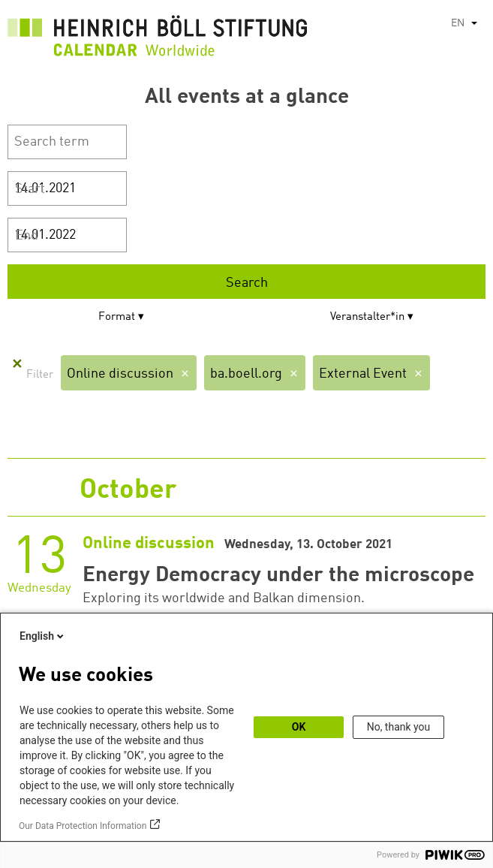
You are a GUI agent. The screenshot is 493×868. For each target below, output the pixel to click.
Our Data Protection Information (83, 826)
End (27, 236)
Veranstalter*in (367, 317)
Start (30, 189)
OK (299, 727)
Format (117, 317)
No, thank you (399, 727)
